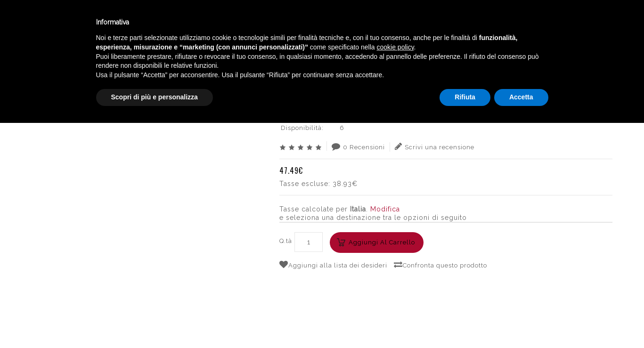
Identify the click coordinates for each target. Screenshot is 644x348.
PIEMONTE (501, 59)
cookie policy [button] (395, 272)
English (545, 32)
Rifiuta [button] (465, 322)
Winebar (176, 23)
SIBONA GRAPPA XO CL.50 (567, 59)
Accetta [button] (521, 322)
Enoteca (122, 23)
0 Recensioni (358, 146)
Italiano (545, 20)
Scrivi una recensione (435, 146)
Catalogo (232, 23)
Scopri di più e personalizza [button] (155, 322)
